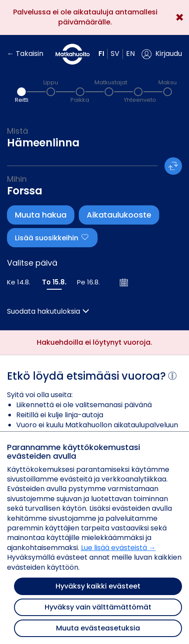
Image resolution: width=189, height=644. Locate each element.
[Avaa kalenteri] (124, 282)
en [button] (130, 54)
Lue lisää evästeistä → (118, 548)
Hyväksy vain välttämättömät (98, 607)
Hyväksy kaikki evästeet (98, 586)
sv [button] (115, 54)
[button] (162, 54)
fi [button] (101, 54)
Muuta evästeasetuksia (98, 628)
